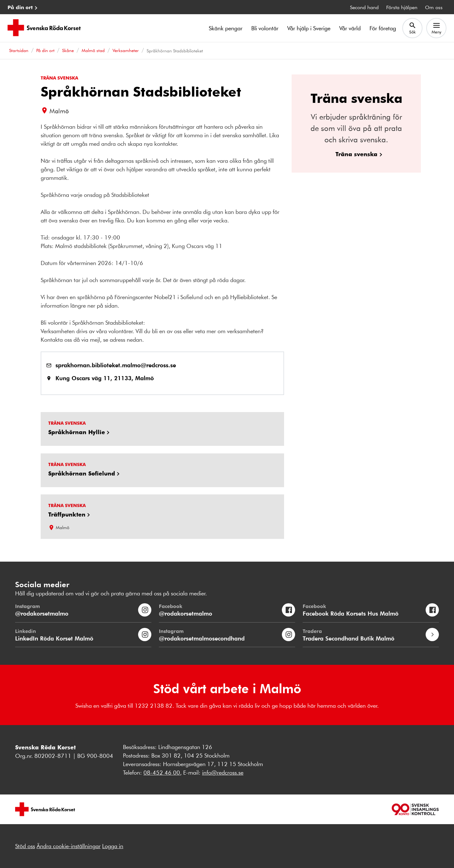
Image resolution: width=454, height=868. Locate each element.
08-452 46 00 (162, 772)
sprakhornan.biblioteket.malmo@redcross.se (116, 365)
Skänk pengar (226, 28)
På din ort (20, 7)
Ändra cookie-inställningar (69, 846)
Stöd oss (25, 846)
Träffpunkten (67, 514)
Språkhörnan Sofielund (82, 473)
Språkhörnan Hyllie (77, 432)
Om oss (434, 7)
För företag (383, 28)
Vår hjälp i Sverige (309, 28)
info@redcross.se (223, 772)
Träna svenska (356, 154)
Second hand (364, 7)
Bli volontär (265, 28)
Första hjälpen (402, 7)
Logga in (113, 846)
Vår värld (350, 28)
